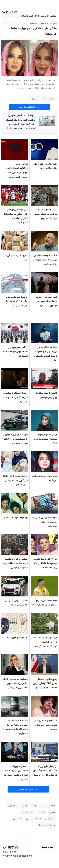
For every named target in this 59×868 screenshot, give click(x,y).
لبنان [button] (29, 819)
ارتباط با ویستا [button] (48, 847)
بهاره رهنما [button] (34, 99)
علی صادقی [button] (48, 99)
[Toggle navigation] (55, 11)
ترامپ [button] (52, 812)
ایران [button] (53, 806)
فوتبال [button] (24, 806)
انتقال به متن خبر (30, 107)
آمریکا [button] (44, 806)
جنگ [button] (34, 806)
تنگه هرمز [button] (13, 806)
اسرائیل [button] (41, 812)
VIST (10, 11)
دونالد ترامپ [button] (28, 812)
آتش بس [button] (17, 819)
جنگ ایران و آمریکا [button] (46, 825)
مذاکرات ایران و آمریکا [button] (45, 819)
